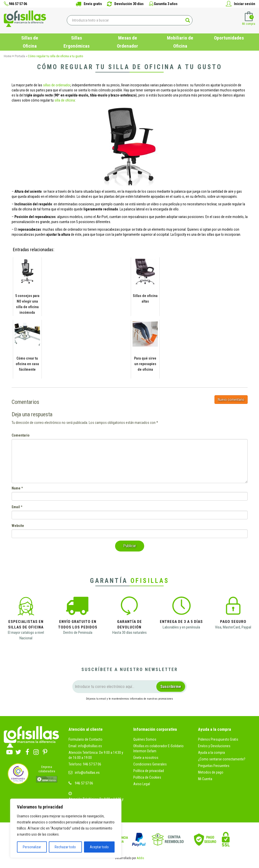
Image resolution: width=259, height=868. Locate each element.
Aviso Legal (142, 784)
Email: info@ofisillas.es (85, 746)
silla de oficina (65, 100)
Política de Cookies (147, 777)
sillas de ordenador (57, 85)
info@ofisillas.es (87, 773)
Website (18, 526)
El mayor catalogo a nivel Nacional (26, 635)
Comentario (21, 435)
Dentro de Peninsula (78, 633)
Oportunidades (229, 38)
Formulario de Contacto (85, 739)
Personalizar (32, 847)
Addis (141, 858)
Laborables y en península (181, 627)
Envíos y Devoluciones (214, 746)
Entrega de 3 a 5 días (181, 622)
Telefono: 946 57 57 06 (85, 764)
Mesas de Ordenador (127, 42)
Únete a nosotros (146, 758)
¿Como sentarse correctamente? (222, 759)
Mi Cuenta (205, 779)
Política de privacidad (149, 771)
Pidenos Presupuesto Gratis (218, 739)
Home (8, 56)
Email (16, 507)
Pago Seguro (233, 622)
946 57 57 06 (84, 783)
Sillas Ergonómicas (77, 42)
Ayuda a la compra (211, 753)
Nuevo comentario (231, 400)
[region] (66, 828)
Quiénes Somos (145, 739)
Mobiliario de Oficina (180, 42)
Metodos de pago (211, 772)
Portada (20, 56)
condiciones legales (120, 708)
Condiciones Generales (150, 764)
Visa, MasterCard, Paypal (233, 627)
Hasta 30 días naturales (129, 633)
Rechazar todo (65, 847)
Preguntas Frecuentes (214, 766)
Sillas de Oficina (30, 42)
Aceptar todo (99, 847)
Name (16, 488)
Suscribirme (171, 687)
